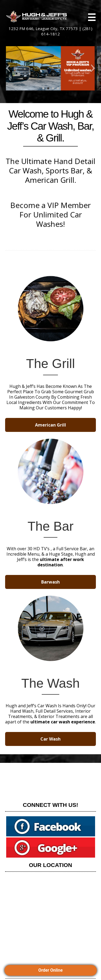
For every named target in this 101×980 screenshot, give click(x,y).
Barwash (50, 582)
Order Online (50, 970)
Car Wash (50, 739)
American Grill (50, 425)
